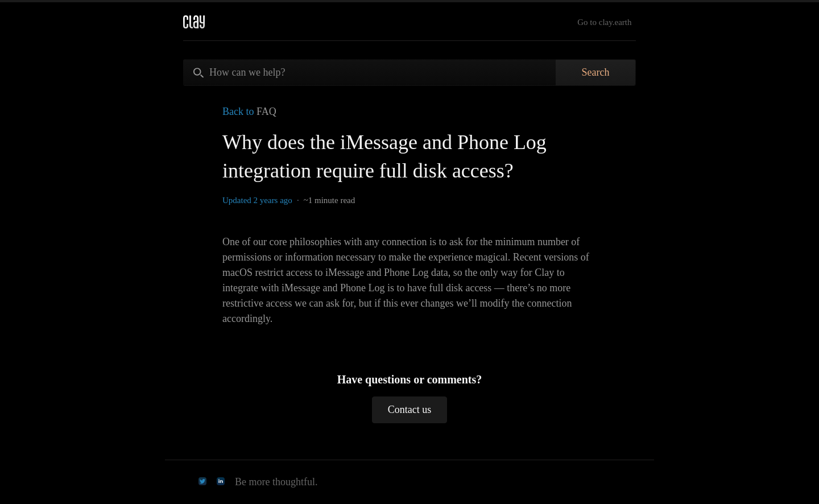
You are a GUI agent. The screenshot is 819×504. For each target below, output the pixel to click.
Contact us (410, 410)
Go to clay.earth (604, 22)
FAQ (266, 111)
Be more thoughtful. (276, 482)
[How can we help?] (370, 73)
